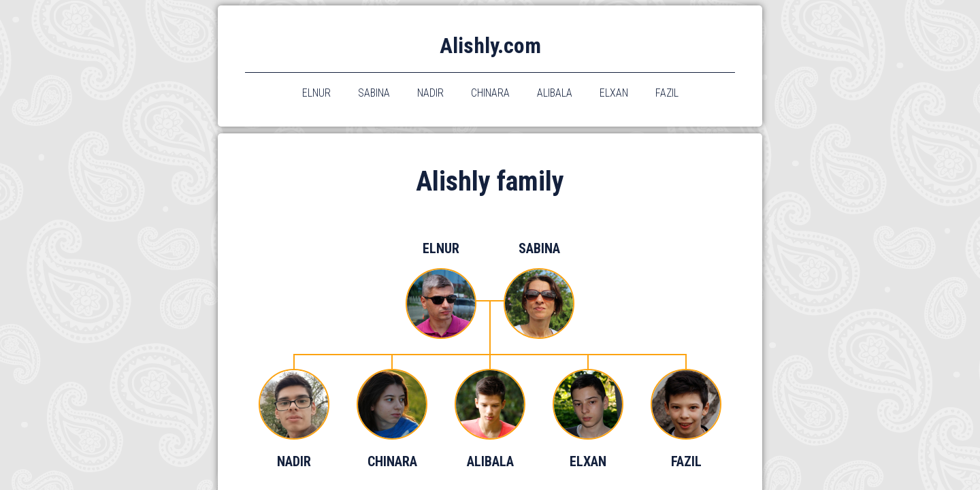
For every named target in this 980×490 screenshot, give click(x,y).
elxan (614, 93)
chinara (490, 93)
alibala (555, 93)
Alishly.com (490, 46)
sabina (374, 93)
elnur (316, 93)
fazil (667, 93)
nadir (430, 93)
